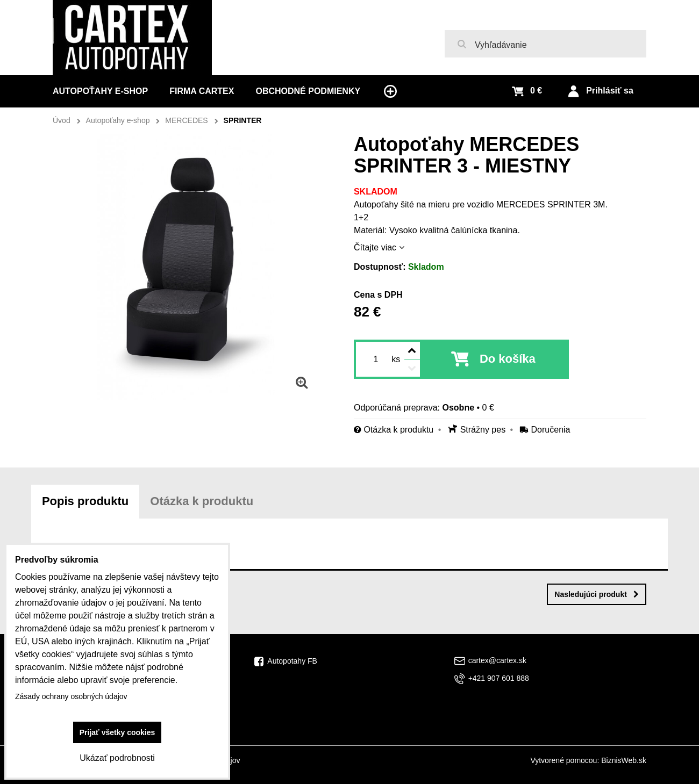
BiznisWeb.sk (624, 760)
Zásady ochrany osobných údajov (71, 696)
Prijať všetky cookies (117, 732)
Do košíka (508, 359)
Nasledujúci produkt (597, 594)
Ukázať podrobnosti (117, 758)
